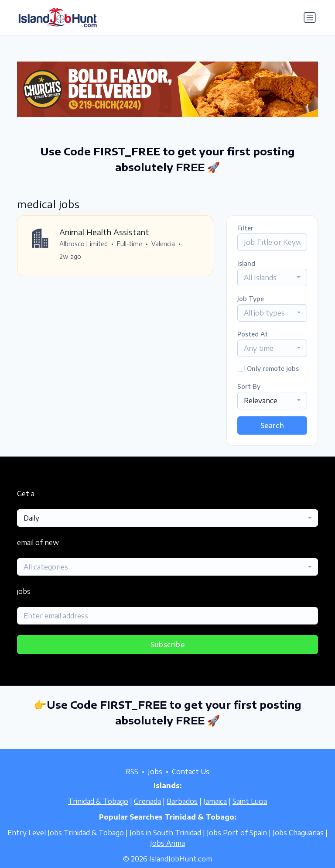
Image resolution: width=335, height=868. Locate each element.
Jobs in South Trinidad (165, 833)
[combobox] (272, 278)
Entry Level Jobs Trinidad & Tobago (66, 833)
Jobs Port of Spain (237, 833)
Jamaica (215, 801)
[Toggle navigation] (310, 17)
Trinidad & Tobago (98, 801)
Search (272, 425)
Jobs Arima (167, 843)
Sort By (249, 386)
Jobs (155, 772)
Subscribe (168, 645)
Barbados (182, 801)
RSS (132, 772)
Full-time (130, 244)
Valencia (163, 244)
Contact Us (191, 772)
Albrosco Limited (84, 244)
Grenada (147, 801)
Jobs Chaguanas (298, 833)
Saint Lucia (250, 801)
